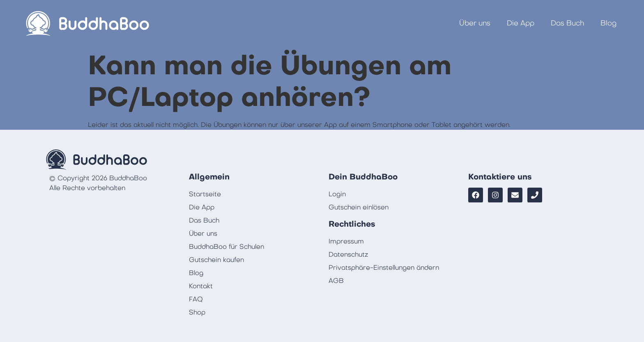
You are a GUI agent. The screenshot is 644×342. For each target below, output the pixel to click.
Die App (521, 23)
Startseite (205, 194)
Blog (608, 23)
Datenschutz (348, 255)
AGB (336, 281)
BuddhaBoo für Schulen (227, 247)
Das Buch (567, 23)
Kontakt (201, 286)
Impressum (346, 241)
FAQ (196, 299)
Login (337, 194)
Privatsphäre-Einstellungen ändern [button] (384, 268)
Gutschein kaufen (216, 260)
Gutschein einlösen (359, 207)
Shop (197, 312)
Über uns (475, 23)
